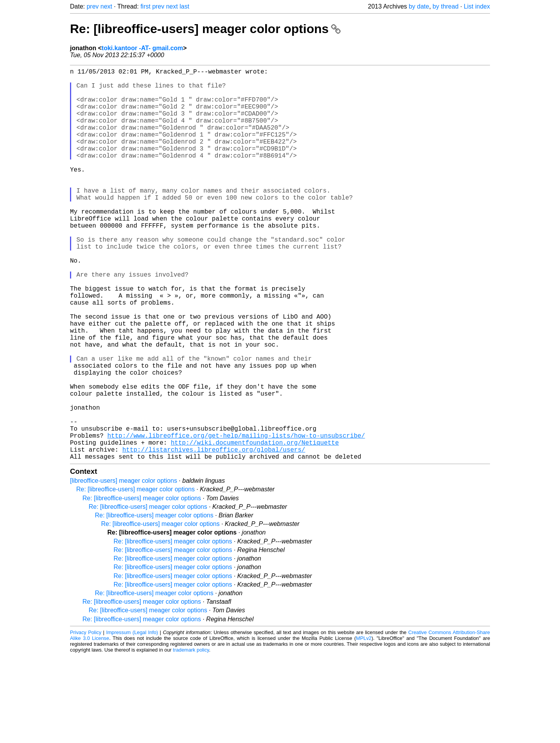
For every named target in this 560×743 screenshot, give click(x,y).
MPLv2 (364, 725)
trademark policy (191, 737)
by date (419, 6)
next (106, 6)
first (145, 6)
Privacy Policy (86, 719)
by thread (445, 6)
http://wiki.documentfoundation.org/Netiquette (255, 526)
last (185, 6)
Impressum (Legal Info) (132, 719)
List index (477, 6)
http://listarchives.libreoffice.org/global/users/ (213, 535)
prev (93, 6)
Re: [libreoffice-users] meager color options (205, 29)
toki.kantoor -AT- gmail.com (142, 48)
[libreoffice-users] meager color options (123, 568)
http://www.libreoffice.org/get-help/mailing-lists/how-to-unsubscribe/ (236, 518)
